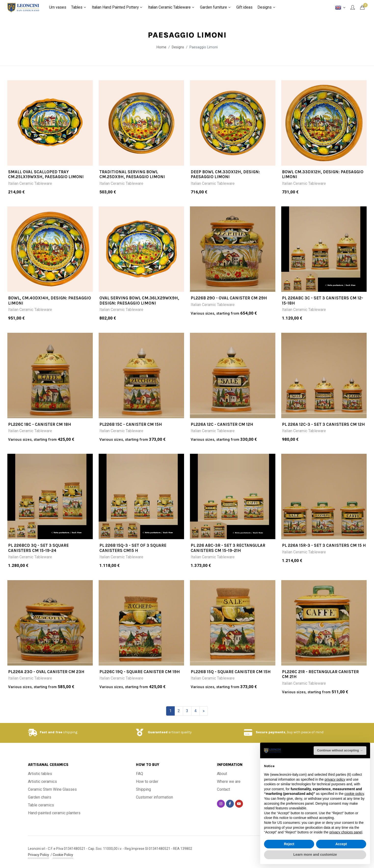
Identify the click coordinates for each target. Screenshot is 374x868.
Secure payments (271, 732)
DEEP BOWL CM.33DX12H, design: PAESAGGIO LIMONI (225, 174)
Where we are (229, 781)
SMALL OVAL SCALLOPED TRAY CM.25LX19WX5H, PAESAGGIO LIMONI (46, 174)
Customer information (154, 797)
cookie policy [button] (354, 794)
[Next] (204, 711)
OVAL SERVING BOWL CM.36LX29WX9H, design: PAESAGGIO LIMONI (139, 300)
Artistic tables (40, 774)
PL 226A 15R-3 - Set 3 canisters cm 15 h (324, 545)
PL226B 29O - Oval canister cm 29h (229, 298)
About (222, 774)
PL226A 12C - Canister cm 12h (222, 424)
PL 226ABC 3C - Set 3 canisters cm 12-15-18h (323, 300)
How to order (147, 781)
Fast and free (51, 732)
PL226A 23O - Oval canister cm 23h (46, 672)
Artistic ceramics (42, 781)
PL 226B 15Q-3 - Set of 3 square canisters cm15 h (133, 548)
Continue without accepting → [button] (340, 750)
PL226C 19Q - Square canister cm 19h (140, 672)
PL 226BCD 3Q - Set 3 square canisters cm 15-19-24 (38, 548)
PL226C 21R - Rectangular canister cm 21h (320, 674)
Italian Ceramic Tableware (30, 183)
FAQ (140, 774)
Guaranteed (158, 732)
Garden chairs (40, 797)
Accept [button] (341, 844)
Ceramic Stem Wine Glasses (52, 789)
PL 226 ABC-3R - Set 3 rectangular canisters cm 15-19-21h (228, 548)
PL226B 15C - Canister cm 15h (131, 424)
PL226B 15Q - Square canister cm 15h (231, 672)
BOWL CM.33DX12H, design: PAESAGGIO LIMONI (323, 174)
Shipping (143, 789)
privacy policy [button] (335, 779)
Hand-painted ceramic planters (54, 813)
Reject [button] (289, 844)
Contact (223, 789)
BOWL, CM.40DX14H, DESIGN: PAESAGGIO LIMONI (50, 300)
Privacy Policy (39, 855)
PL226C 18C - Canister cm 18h (40, 424)
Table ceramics (41, 805)
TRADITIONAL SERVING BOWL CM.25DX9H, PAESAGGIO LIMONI (132, 174)
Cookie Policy (63, 855)
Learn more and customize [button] (315, 855)
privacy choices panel (346, 832)
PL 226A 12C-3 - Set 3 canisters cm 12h (323, 424)
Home (161, 47)
